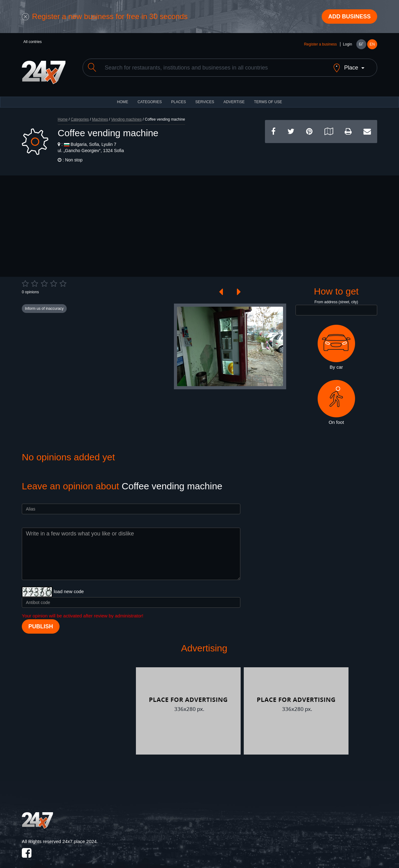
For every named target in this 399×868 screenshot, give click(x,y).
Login (347, 44)
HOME (123, 97)
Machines (100, 114)
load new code (69, 586)
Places (178, 97)
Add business (349, 17)
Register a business (320, 44)
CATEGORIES (150, 97)
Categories (80, 114)
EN (372, 44)
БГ (361, 44)
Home (63, 114)
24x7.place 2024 (79, 836)
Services (204, 97)
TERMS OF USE (268, 97)
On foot (336, 397)
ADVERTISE (234, 97)
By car (336, 342)
